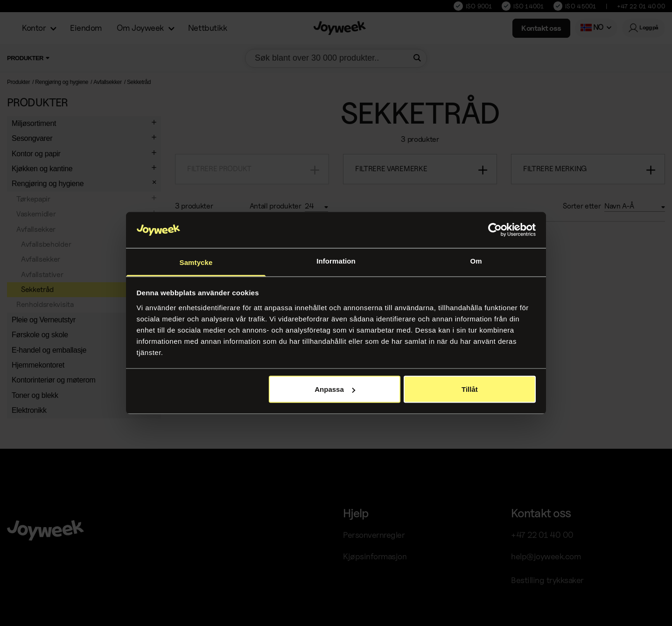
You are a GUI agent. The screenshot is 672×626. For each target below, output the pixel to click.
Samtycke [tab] (196, 262)
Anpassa (335, 389)
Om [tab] (476, 261)
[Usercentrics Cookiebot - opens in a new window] (495, 230)
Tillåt (470, 389)
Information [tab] (336, 261)
